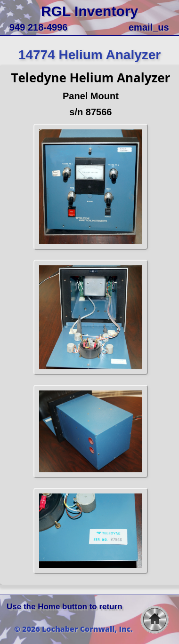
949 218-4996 (38, 27)
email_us (149, 27)
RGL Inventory (89, 11)
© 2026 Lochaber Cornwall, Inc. (73, 629)
